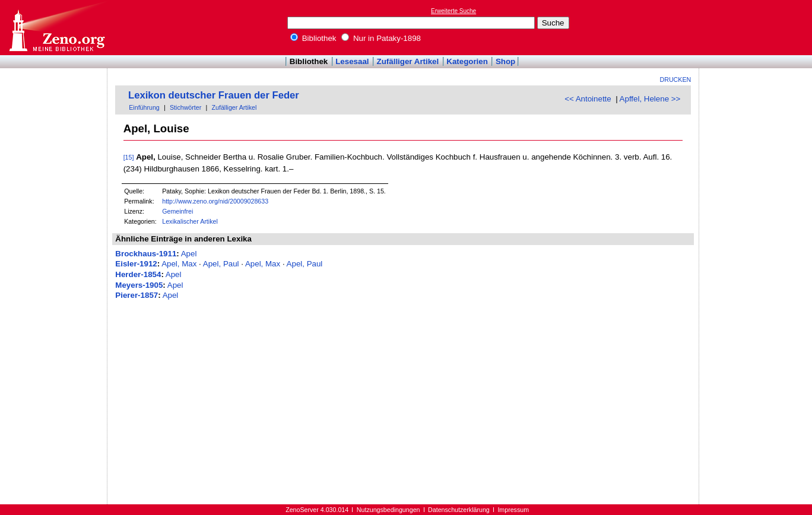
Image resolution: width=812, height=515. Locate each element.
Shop (505, 61)
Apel (189, 254)
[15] (129, 157)
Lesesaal (352, 61)
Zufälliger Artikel (408, 61)
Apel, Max (179, 264)
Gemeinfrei (177, 211)
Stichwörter (185, 107)
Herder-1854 (138, 274)
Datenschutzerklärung (459, 510)
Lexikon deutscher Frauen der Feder (214, 95)
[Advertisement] (757, 27)
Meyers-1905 (139, 285)
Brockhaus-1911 (146, 254)
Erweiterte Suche (453, 11)
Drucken (676, 80)
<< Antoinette (588, 99)
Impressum (513, 510)
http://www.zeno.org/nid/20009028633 (215, 201)
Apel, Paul (221, 264)
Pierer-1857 (137, 295)
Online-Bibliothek (56, 28)
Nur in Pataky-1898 (381, 38)
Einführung (144, 107)
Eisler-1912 (136, 264)
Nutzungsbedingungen (388, 510)
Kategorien (467, 61)
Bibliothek (313, 38)
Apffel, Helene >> (650, 99)
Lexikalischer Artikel (190, 221)
